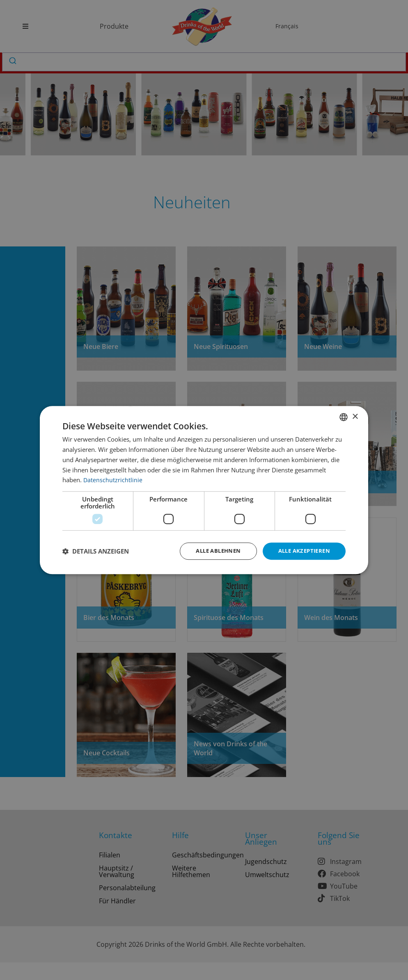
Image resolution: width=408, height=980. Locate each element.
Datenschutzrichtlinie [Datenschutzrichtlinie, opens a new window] (113, 479)
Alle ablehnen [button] (212, 551)
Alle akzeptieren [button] (302, 551)
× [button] (355, 416)
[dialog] (204, 490)
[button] (96, 551)
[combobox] (344, 417)
